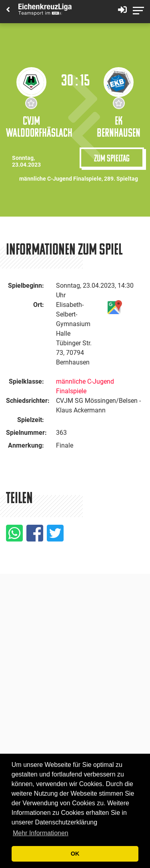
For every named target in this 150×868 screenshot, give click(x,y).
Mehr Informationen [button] (41, 833)
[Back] (8, 10)
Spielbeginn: (26, 286)
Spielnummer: (26, 433)
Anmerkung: (26, 445)
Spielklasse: (26, 381)
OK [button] (75, 854)
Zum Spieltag (112, 158)
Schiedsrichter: (28, 401)
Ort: (39, 305)
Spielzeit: (31, 420)
